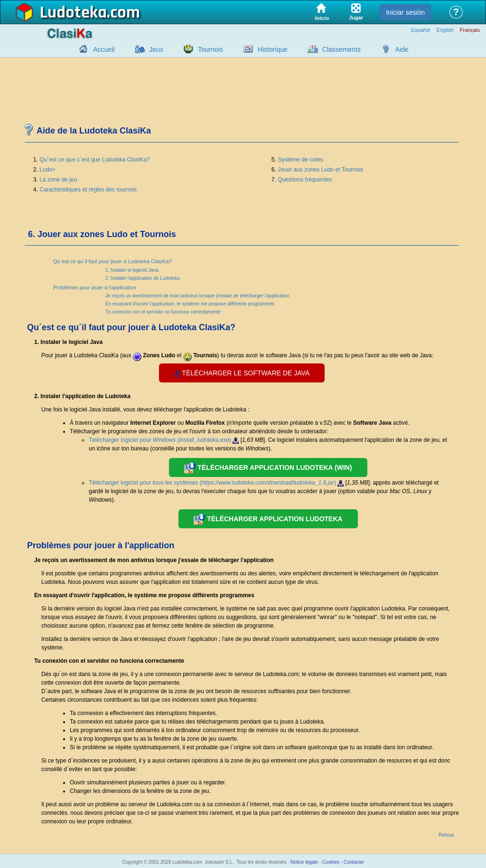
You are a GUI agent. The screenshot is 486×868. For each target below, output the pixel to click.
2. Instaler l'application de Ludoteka (142, 278)
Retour (446, 835)
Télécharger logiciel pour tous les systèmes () (216, 483)
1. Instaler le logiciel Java (132, 270)
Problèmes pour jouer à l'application (95, 287)
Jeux (156, 49)
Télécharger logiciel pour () (164, 440)
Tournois (210, 49)
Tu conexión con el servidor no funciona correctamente (163, 312)
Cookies (331, 862)
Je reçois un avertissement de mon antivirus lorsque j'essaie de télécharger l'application (197, 296)
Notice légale (304, 862)
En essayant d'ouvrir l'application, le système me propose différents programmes (190, 304)
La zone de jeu (58, 180)
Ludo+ (47, 170)
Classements (341, 49)
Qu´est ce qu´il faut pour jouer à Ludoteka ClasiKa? (112, 261)
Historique (273, 49)
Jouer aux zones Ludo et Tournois (320, 170)
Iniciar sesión (405, 12)
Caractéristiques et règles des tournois (88, 190)
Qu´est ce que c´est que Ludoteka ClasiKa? (94, 160)
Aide (402, 49)
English (445, 30)
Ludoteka (73, 13)
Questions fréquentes (305, 180)
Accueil (104, 49)
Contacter (354, 862)
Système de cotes (300, 160)
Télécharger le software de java (242, 373)
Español (421, 30)
